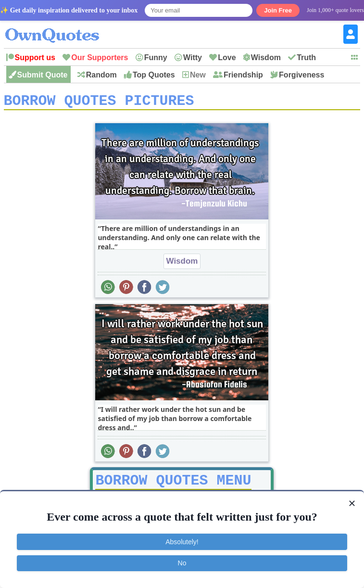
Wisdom (266, 58)
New (198, 75)
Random (101, 75)
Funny (156, 58)
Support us (35, 58)
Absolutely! (182, 542)
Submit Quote (43, 75)
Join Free (278, 10)
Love (227, 58)
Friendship (243, 75)
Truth (306, 58)
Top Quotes (154, 75)
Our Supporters (100, 58)
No (182, 563)
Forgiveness (301, 75)
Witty (193, 58)
